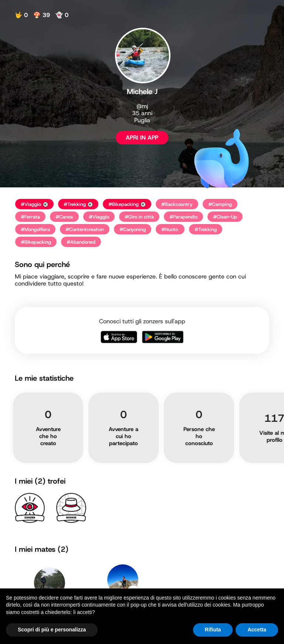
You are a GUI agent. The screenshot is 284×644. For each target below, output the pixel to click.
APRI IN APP (142, 138)
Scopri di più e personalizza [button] (52, 630)
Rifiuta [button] (213, 630)
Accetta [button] (257, 630)
